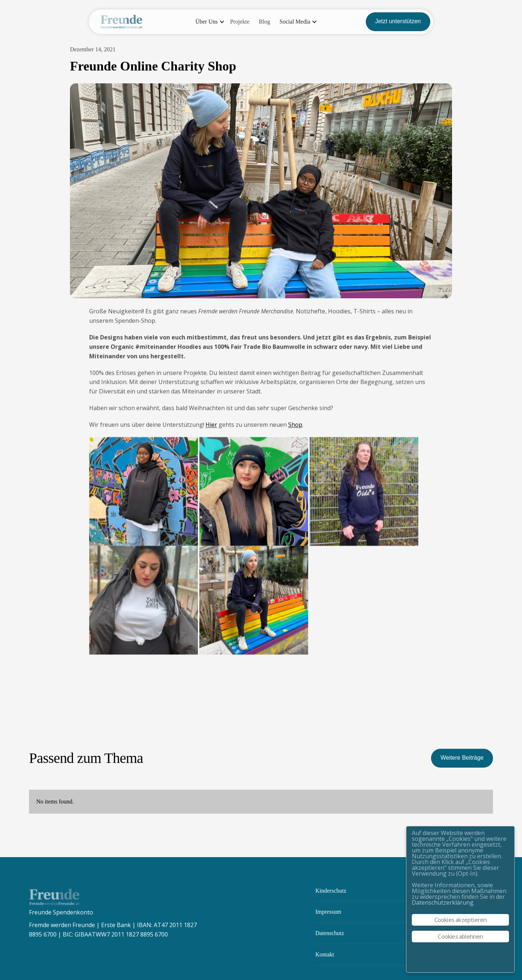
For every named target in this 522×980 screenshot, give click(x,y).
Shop (295, 425)
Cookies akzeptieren (461, 920)
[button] (208, 22)
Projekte (240, 22)
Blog (264, 22)
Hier (211, 425)
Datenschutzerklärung (443, 902)
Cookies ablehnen (460, 937)
